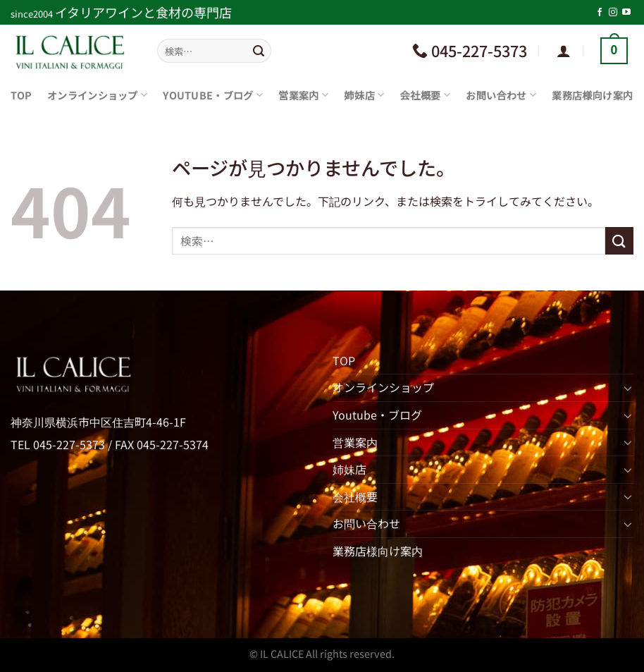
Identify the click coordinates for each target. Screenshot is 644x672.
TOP (21, 95)
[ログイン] (564, 51)
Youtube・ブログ (213, 95)
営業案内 (303, 95)
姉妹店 (364, 95)
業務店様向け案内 (592, 95)
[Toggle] (628, 388)
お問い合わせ (501, 95)
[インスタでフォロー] (613, 13)
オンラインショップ (97, 95)
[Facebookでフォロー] (600, 13)
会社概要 (425, 95)
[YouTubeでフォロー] (626, 13)
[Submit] (259, 51)
